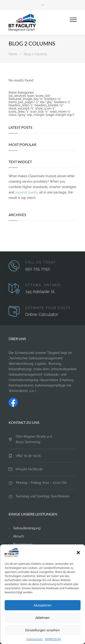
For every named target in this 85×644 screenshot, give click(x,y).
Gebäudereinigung (27, 528)
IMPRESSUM (53, 639)
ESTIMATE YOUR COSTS (48, 308)
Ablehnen (42, 618)
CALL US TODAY (41, 262)
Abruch (18, 536)
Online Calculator (42, 314)
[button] (78, 553)
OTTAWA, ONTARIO (43, 285)
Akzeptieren (42, 605)
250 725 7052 (38, 269)
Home (13, 54)
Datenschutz (35, 639)
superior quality (27, 192)
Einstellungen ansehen (43, 630)
